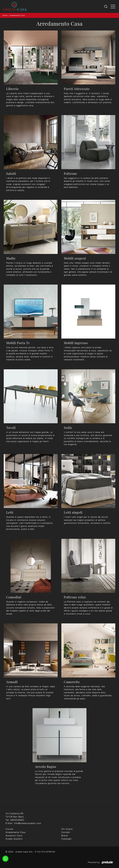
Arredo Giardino (14, 839)
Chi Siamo (67, 829)
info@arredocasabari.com (28, 823)
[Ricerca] (106, 6)
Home (5, 15)
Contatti (66, 832)
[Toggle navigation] (113, 6)
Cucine (9, 829)
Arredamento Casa (17, 15)
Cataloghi (67, 839)
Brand (65, 835)
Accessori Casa (14, 835)
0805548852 (17, 820)
